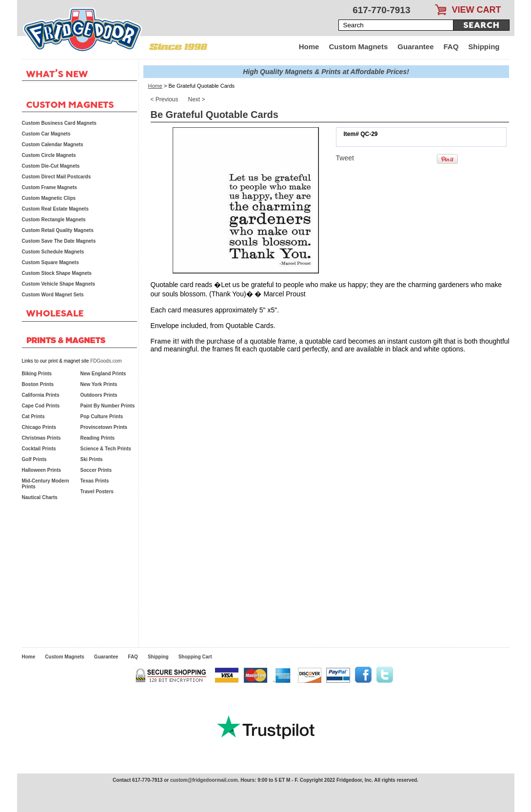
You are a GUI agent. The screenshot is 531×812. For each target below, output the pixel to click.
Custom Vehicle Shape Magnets (59, 284)
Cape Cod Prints (41, 406)
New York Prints (99, 384)
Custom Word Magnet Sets (53, 295)
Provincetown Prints (104, 427)
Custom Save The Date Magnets (59, 241)
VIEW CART (477, 10)
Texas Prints (95, 481)
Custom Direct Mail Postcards (57, 177)
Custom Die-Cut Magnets (51, 166)
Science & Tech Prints (106, 449)
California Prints (41, 395)
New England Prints (103, 374)
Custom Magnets (358, 47)
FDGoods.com (106, 361)
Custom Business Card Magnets (59, 123)
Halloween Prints (42, 470)
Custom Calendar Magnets (53, 145)
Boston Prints (38, 384)
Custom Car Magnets (46, 134)
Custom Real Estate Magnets (55, 209)
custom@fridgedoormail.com (204, 780)
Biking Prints (37, 374)
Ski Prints (92, 459)
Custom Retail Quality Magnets (58, 230)
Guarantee (415, 47)
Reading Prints (98, 438)
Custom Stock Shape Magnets (57, 273)
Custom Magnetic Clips (49, 198)
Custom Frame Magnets (49, 187)
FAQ (451, 47)
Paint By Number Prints (108, 406)
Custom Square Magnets (50, 262)
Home (309, 47)
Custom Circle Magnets (49, 155)
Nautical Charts (40, 497)
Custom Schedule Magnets (53, 252)
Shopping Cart (195, 657)
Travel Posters (97, 492)
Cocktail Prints (39, 449)
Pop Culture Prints (102, 416)
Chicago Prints (39, 427)
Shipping (484, 47)
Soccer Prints (96, 470)
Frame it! (165, 341)
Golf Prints (34, 459)
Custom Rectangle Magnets (54, 220)
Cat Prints (33, 416)
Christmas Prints (41, 438)
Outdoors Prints (99, 395)
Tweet (345, 158)
